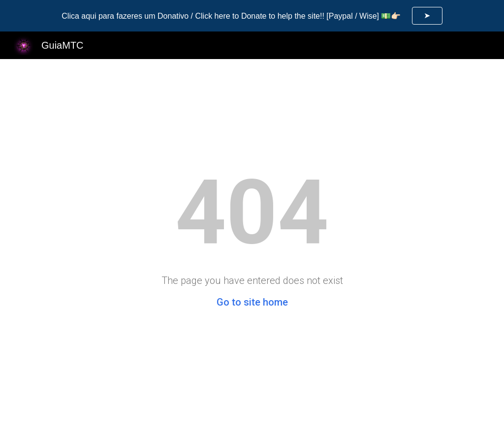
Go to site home (252, 302)
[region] (252, 16)
